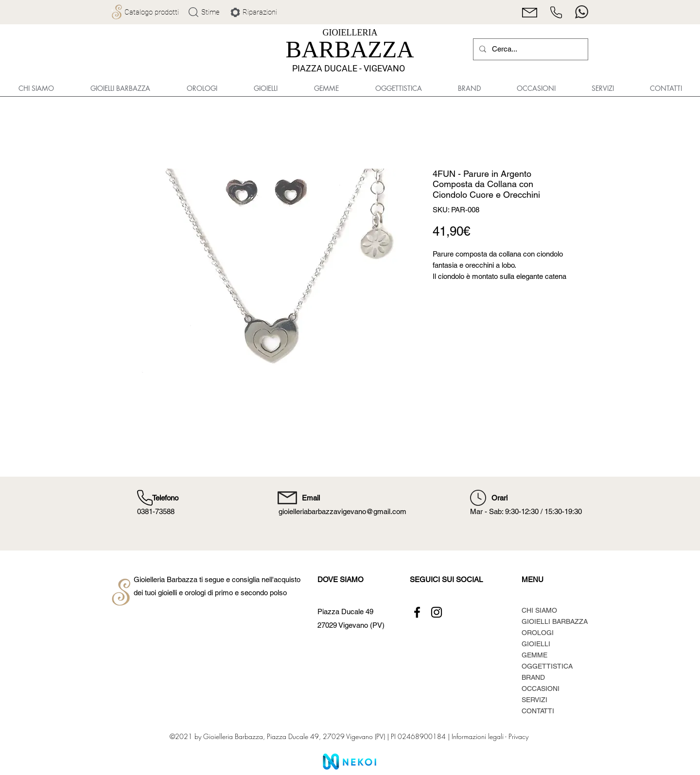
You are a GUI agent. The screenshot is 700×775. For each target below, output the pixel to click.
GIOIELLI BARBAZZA (555, 621)
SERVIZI (534, 700)
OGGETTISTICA (547, 666)
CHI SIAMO (539, 610)
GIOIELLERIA (350, 33)
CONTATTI (538, 711)
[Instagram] (437, 612)
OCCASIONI (541, 689)
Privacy (518, 736)
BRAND (533, 677)
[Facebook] (417, 612)
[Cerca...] (530, 49)
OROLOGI (538, 633)
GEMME (534, 655)
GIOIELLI (536, 644)
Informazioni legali (477, 736)
